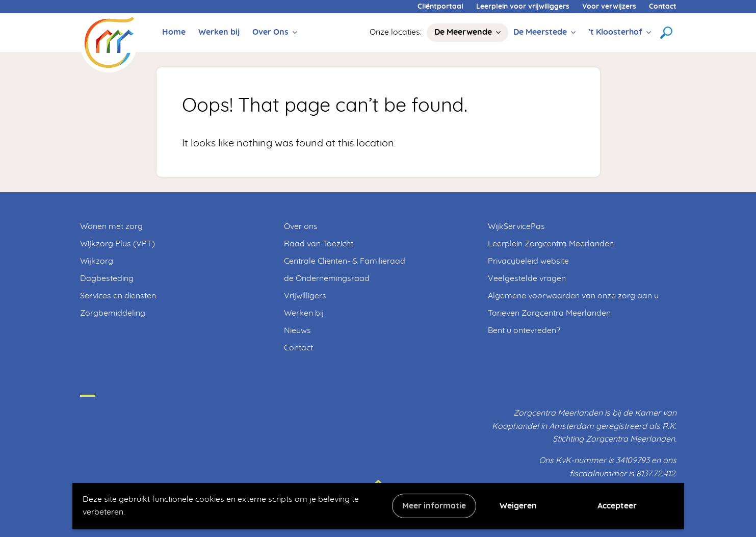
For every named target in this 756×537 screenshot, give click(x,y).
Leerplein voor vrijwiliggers (523, 7)
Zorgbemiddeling (113, 313)
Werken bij (219, 32)
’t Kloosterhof (615, 32)
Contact (663, 7)
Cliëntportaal (440, 7)
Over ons (301, 226)
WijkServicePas (516, 226)
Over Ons (270, 32)
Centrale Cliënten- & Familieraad (345, 261)
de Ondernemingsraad (327, 278)
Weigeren (518, 506)
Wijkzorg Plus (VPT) (118, 244)
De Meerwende (463, 32)
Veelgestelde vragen (527, 278)
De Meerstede (540, 32)
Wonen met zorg (111, 226)
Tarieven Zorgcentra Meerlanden (549, 313)
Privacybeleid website (528, 261)
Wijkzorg (97, 261)
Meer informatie (434, 506)
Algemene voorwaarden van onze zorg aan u (573, 296)
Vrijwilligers (305, 296)
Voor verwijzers (609, 7)
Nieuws (297, 330)
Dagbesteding (107, 278)
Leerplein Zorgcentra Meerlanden (551, 244)
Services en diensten (118, 296)
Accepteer (617, 506)
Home (174, 32)
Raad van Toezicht (319, 244)
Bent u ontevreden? (524, 330)
